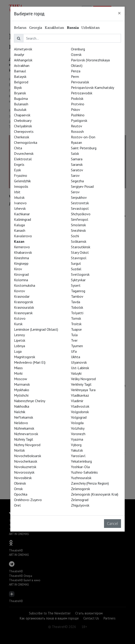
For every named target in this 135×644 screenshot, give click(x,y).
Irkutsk (19, 197)
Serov (75, 192)
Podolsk (77, 98)
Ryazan (76, 142)
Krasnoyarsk (23, 313)
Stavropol (79, 258)
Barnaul (20, 71)
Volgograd (79, 417)
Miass (18, 368)
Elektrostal (23, 159)
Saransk (77, 164)
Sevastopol (80, 208)
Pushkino (78, 115)
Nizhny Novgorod (27, 445)
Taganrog (78, 291)
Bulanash (21, 104)
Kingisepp (21, 263)
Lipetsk (20, 340)
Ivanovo (20, 203)
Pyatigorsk (79, 120)
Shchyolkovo (81, 214)
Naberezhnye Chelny (30, 401)
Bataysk (20, 76)
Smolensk (78, 225)
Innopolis (21, 186)
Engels (19, 164)
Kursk (18, 324)
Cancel (112, 524)
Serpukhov (79, 197)
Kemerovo (22, 247)
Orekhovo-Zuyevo (28, 500)
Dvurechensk (24, 153)
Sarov (75, 175)
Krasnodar (22, 296)
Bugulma (21, 98)
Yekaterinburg (81, 461)
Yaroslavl (78, 456)
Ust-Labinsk (80, 368)
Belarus (20, 27)
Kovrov (20, 291)
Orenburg (78, 49)
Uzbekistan (91, 27)
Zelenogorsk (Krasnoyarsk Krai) (95, 494)
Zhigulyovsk (80, 505)
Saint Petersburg (84, 148)
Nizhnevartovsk (26, 434)
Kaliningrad (22, 219)
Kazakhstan (54, 27)
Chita (18, 148)
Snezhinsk (78, 230)
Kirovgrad (21, 274)
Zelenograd (80, 500)
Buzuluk (20, 109)
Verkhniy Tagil (81, 384)
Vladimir (77, 401)
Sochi (75, 236)
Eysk (17, 170)
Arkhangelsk (23, 60)
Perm (75, 76)
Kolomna (21, 280)
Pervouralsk (80, 82)
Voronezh (78, 434)
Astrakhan (22, 65)
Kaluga (19, 225)
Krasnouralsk (24, 307)
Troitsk (76, 324)
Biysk (18, 87)
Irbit (17, 192)
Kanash (20, 230)
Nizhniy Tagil (24, 439)
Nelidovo (21, 423)
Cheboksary (23, 120)
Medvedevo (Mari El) (30, 362)
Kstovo (20, 318)
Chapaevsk (22, 115)
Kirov (18, 269)
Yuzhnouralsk (81, 478)
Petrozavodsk (82, 93)
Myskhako (22, 390)
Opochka (21, 494)
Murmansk (22, 384)
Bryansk (20, 93)
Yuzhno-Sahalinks (84, 472)
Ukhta (76, 357)
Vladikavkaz (80, 395)
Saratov (77, 170)
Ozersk (76, 55)
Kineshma (21, 258)
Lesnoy (19, 335)
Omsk (18, 489)
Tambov (77, 296)
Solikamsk (79, 241)
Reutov (77, 126)
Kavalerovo (23, 236)
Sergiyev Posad (82, 186)
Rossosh (77, 131)
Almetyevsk (23, 49)
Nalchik (20, 412)
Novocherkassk (26, 461)
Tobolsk (77, 307)
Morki (18, 373)
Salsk (75, 153)
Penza (76, 71)
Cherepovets (24, 131)
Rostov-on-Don (83, 137)
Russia (73, 27)
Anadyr (19, 55)
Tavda (76, 302)
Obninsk (20, 483)
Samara (77, 159)
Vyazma (77, 439)
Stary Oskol (80, 252)
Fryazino (21, 175)
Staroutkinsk (81, 247)
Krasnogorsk (24, 302)
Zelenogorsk (80, 489)
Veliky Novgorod (83, 379)
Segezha (77, 181)
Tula (74, 335)
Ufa (74, 351)
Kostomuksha (25, 285)
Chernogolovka (26, 142)
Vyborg (76, 445)
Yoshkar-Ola (80, 467)
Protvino (78, 104)
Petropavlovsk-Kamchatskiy (93, 87)
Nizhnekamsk (24, 428)
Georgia (36, 27)
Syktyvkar (78, 280)
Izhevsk (20, 208)
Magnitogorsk (25, 357)
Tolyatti (77, 313)
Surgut (76, 263)
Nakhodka (22, 406)
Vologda (77, 423)
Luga (18, 351)
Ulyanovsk (79, 362)
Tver (74, 340)
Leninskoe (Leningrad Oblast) (36, 329)
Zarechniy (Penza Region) (90, 483)
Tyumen (77, 346)
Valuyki (76, 373)
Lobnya (20, 346)
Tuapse (76, 329)
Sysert (76, 285)
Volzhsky (78, 428)
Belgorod (21, 82)
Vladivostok (80, 406)
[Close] (119, 13)
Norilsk (19, 450)
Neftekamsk (24, 417)
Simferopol (80, 219)
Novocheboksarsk (28, 456)
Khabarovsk (23, 252)
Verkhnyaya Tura (83, 390)
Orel (17, 505)
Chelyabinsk (23, 126)
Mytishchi (21, 395)
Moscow (21, 379)
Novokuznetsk (25, 467)
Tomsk (76, 318)
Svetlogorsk (80, 274)
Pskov (76, 109)
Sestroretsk (80, 203)
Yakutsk (77, 450)
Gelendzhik (22, 181)
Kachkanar (22, 214)
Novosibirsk (23, 478)
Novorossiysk (24, 472)
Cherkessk (22, 137)
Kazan (19, 241)
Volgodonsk (80, 412)
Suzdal (76, 269)
